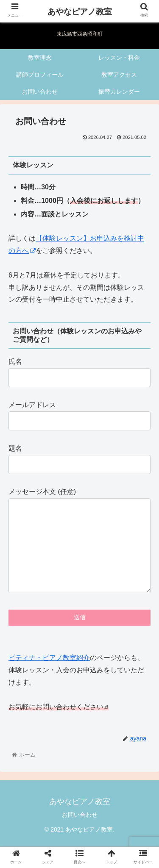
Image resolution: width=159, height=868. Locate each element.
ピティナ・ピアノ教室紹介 (49, 675)
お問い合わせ (80, 832)
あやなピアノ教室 (80, 12)
